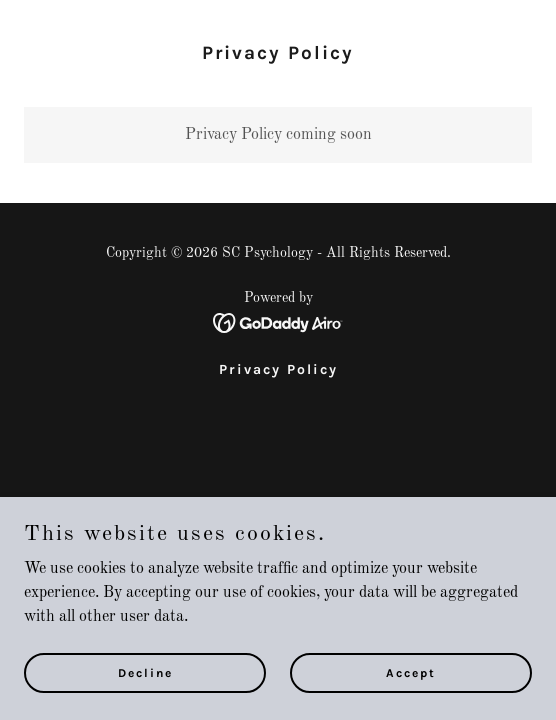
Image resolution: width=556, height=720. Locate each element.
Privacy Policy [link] (278, 369)
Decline (145, 672)
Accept (411, 672)
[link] (278, 323)
